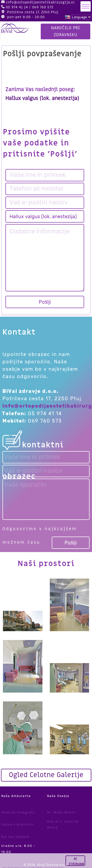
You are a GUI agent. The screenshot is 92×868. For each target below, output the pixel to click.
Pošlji (45, 302)
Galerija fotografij (18, 812)
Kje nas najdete (15, 837)
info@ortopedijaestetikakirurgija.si (40, 2)
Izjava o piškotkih (17, 825)
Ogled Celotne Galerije (46, 775)
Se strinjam (80, 861)
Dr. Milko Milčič (61, 812)
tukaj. (17, 863)
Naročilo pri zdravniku (66, 30)
